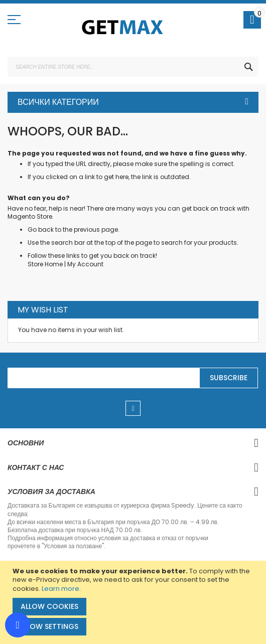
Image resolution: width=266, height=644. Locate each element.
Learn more (60, 589)
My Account (85, 264)
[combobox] (133, 67)
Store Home (45, 264)
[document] (134, 602)
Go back (41, 229)
